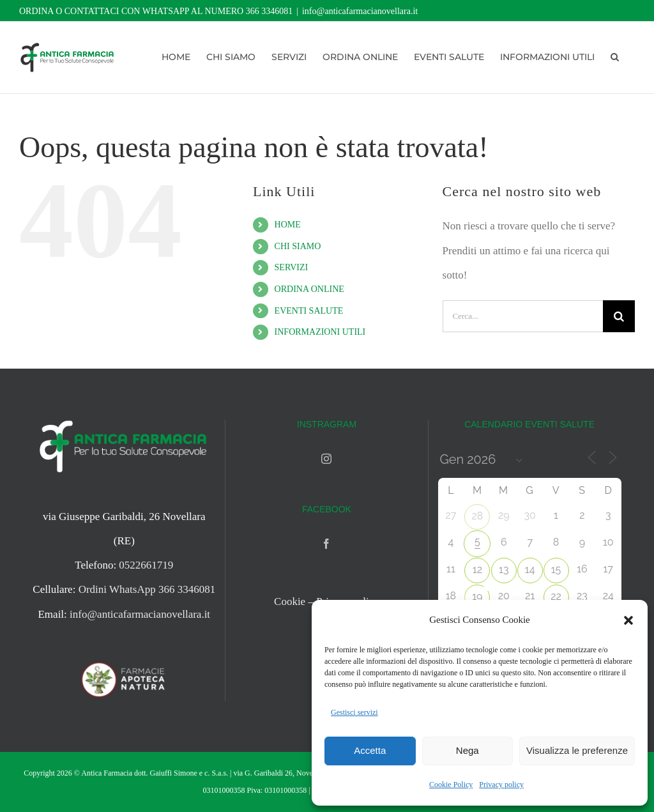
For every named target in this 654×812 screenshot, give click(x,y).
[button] (628, 620)
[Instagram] (326, 459)
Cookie (290, 601)
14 (530, 570)
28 (477, 516)
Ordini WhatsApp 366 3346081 (147, 589)
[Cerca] (619, 316)
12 (477, 570)
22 (556, 596)
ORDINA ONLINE (309, 289)
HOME (288, 225)
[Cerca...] (523, 316)
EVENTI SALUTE (309, 311)
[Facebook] (326, 544)
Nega (468, 750)
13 (504, 570)
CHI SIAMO (298, 246)
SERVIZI (292, 267)
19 (477, 596)
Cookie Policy (451, 785)
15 (556, 570)
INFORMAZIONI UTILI (320, 332)
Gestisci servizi (354, 712)
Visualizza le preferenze (577, 750)
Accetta (370, 750)
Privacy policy (501, 785)
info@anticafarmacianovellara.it (360, 11)
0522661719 (146, 565)
